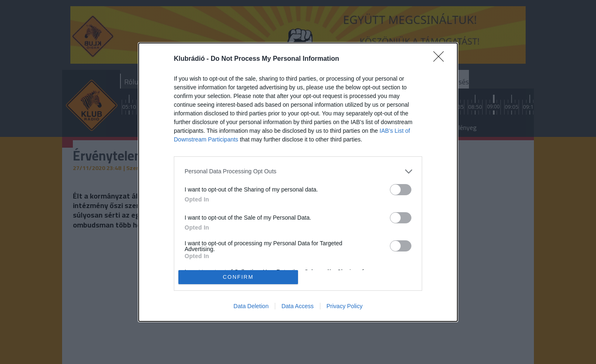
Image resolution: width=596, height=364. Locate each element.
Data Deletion (251, 306)
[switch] (401, 189)
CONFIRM (238, 277)
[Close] (441, 59)
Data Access (298, 306)
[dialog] (298, 182)
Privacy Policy (345, 306)
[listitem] (298, 171)
